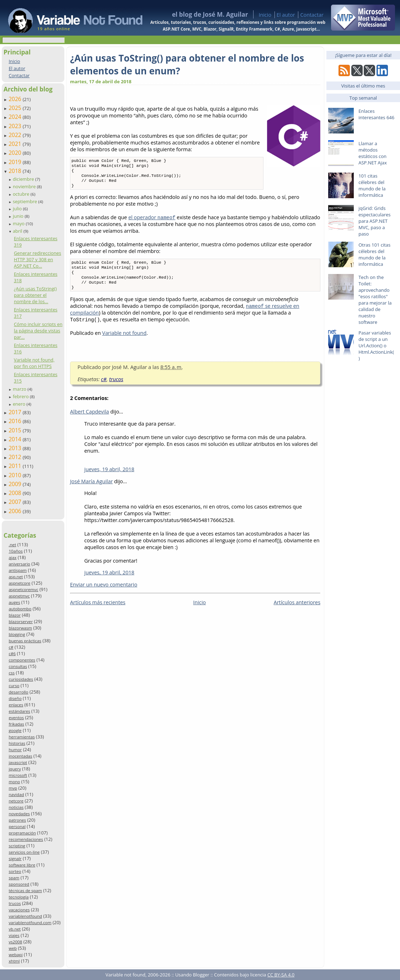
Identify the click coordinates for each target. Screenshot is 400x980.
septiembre (26, 201)
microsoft (18, 775)
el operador (152, 222)
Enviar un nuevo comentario (104, 593)
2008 (16, 493)
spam (14, 878)
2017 (16, 412)
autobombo (20, 609)
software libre (22, 865)
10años (16, 551)
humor (15, 750)
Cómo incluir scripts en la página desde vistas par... (38, 331)
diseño (15, 698)
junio (19, 216)
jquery (15, 769)
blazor (15, 615)
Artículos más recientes (98, 611)
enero (20, 404)
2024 (16, 117)
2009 (16, 484)
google (15, 730)
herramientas (22, 737)
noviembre (25, 186)
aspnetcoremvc (23, 589)
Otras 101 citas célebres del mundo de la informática (374, 254)
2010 (16, 475)
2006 (16, 511)
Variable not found (124, 341)
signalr (15, 858)
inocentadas (20, 756)
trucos (15, 903)
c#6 (12, 654)
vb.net (15, 929)
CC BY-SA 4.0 (281, 975)
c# (11, 647)
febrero (21, 396)
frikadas (16, 724)
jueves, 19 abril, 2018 (109, 478)
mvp (13, 788)
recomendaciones (26, 839)
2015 (16, 430)
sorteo (15, 871)
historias (17, 743)
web (13, 948)
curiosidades (21, 679)
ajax (12, 557)
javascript (18, 762)
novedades (19, 814)
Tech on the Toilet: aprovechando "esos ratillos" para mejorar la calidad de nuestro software (375, 300)
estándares (19, 711)
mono (14, 782)
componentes (22, 660)
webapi (15, 955)
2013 (16, 448)
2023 (16, 126)
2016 (16, 421)
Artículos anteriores (297, 611)
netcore (16, 801)
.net (12, 545)
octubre (22, 194)
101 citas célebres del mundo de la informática (372, 185)
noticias (16, 807)
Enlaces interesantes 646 (376, 114)
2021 (16, 144)
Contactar (312, 15)
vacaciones (19, 910)
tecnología (18, 897)
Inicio (265, 15)
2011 (16, 466)
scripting (17, 846)
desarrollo (18, 692)
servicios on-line (24, 852)
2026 (16, 99)
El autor (286, 15)
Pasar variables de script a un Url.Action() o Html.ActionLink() (376, 346)
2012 (16, 457)
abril (18, 231)
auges (14, 602)
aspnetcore (19, 583)
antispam (18, 570)
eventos (16, 718)
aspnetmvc (19, 596)
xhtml (14, 961)
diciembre (24, 179)
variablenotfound (25, 916)
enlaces (16, 705)
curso (14, 686)
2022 (16, 135)
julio (18, 209)
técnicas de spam (25, 891)
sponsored (19, 884)
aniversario (19, 564)
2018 (16, 171)
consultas (18, 666)
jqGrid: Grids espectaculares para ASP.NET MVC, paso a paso (374, 221)
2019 (16, 162)
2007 (16, 502)
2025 (16, 108)
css (12, 673)
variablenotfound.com (30, 923)
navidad (16, 794)
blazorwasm (20, 628)
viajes (14, 935)
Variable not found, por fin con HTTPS (34, 363)
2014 (16, 439)
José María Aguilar (91, 490)
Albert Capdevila (90, 420)
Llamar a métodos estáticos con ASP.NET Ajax (373, 153)
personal (17, 826)
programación (22, 833)
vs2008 (15, 942)
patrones (17, 820)
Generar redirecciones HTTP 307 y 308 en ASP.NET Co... (38, 259)
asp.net (16, 577)
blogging (17, 634)
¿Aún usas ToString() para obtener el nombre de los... (35, 295)
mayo (19, 223)
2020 (16, 153)
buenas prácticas (25, 641)
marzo (20, 389)
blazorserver (21, 621)
